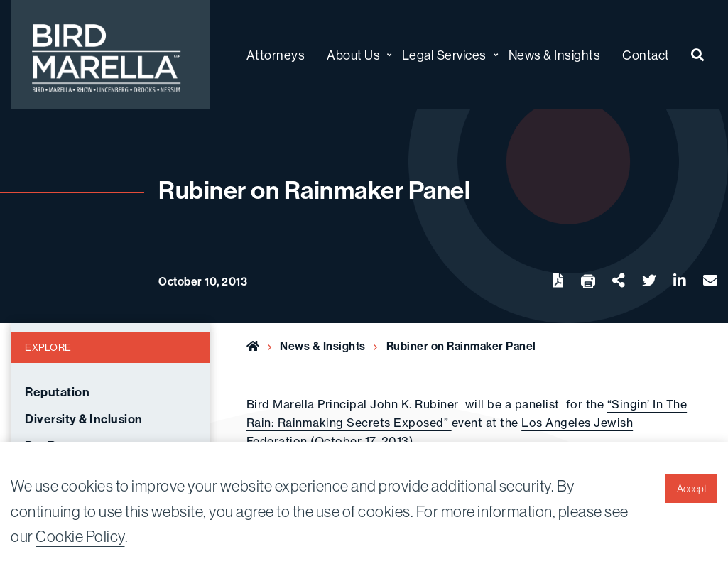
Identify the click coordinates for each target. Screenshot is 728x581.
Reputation (57, 392)
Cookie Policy (80, 537)
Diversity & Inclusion (84, 419)
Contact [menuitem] (646, 55)
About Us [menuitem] (353, 55)
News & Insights (323, 346)
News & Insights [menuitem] (555, 55)
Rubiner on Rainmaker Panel (461, 346)
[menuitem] (698, 55)
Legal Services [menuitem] (444, 55)
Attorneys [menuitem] (276, 55)
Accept (692, 489)
